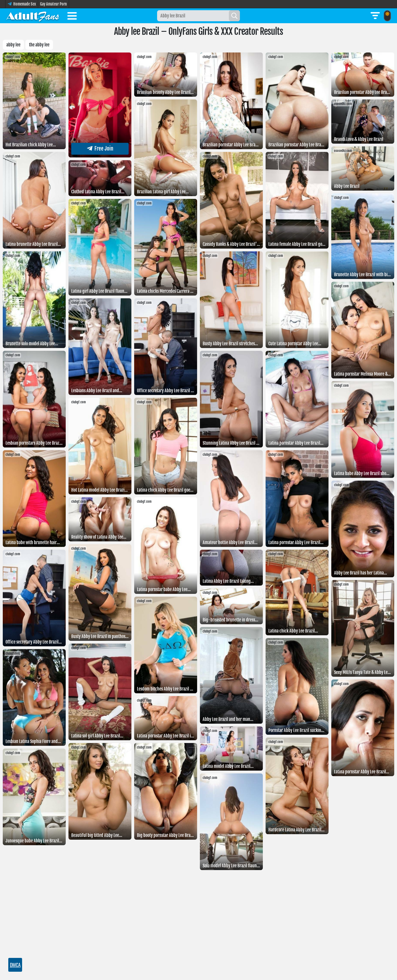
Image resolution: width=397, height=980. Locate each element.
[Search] (234, 16)
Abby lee (13, 45)
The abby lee (39, 45)
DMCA (15, 965)
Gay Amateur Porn (53, 4)
